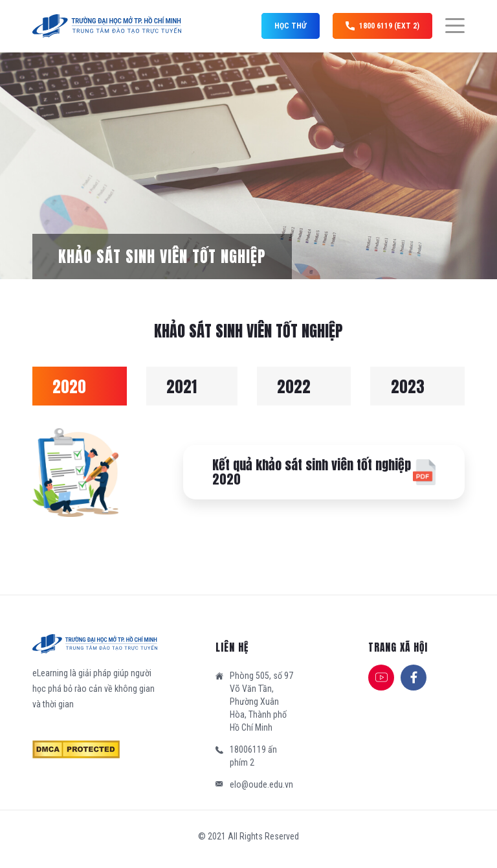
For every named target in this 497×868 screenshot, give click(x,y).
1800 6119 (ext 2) (382, 26)
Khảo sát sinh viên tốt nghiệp (162, 257)
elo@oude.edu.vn (261, 784)
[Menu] (448, 26)
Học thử (291, 26)
